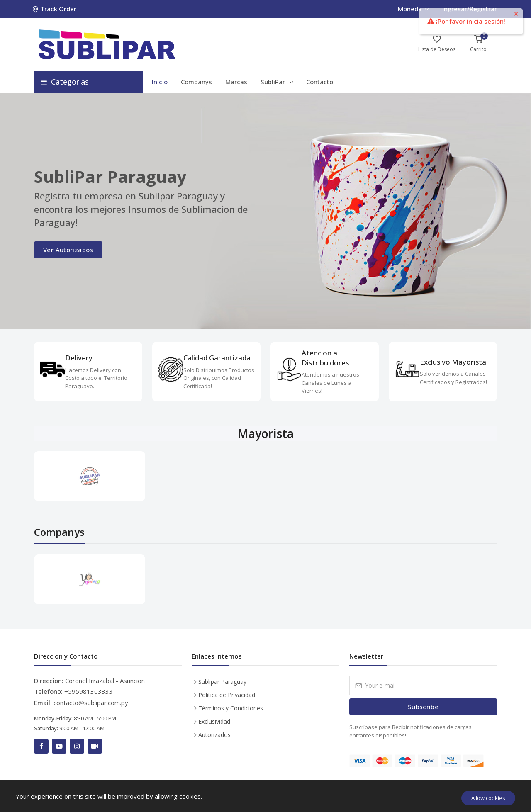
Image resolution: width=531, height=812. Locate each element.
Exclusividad (214, 721)
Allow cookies (488, 798)
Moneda (413, 9)
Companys (196, 82)
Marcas (236, 82)
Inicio (160, 82)
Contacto (320, 82)
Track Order (55, 9)
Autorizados (214, 735)
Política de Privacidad (227, 695)
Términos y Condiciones (231, 708)
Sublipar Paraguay (222, 682)
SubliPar (278, 82)
